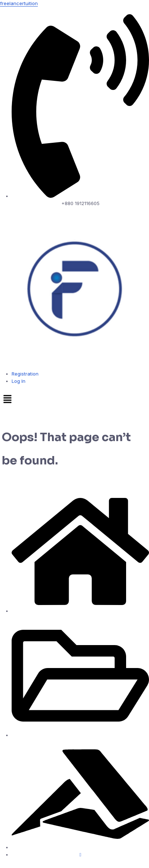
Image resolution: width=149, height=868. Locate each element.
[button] (74, 400)
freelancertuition (19, 3)
